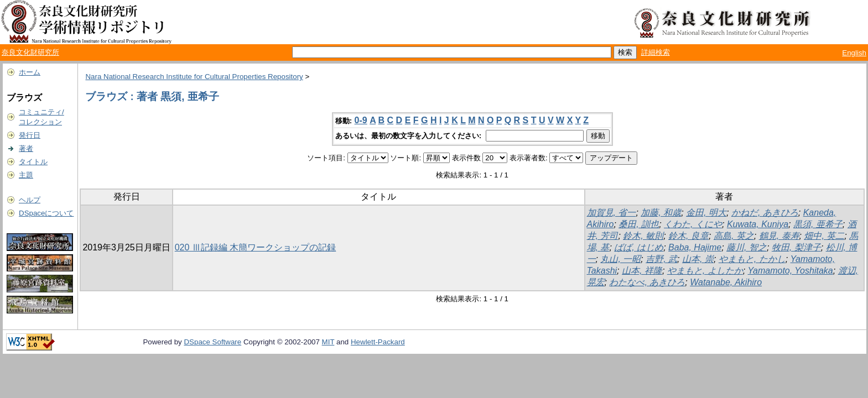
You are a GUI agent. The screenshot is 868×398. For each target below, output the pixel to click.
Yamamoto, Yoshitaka (791, 271)
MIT (328, 342)
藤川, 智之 (747, 247)
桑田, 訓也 (639, 224)
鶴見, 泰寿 (779, 236)
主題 (26, 175)
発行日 (30, 135)
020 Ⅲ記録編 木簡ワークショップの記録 (256, 247)
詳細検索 (656, 52)
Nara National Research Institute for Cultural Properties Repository (194, 77)
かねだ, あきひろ (765, 213)
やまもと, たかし (752, 259)
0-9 (361, 120)
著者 (26, 148)
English (854, 53)
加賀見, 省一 (612, 213)
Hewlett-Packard (378, 342)
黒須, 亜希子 (818, 224)
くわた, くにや (693, 224)
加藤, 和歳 (661, 213)
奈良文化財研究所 (30, 52)
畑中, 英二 (824, 236)
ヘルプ (30, 200)
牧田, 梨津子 (796, 247)
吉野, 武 (661, 259)
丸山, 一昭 (620, 259)
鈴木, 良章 (688, 236)
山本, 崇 (698, 259)
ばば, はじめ (639, 247)
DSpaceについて (46, 213)
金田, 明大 (706, 213)
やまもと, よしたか (705, 271)
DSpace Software (212, 342)
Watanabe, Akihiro (726, 282)
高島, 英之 (734, 236)
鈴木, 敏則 (643, 236)
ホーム (30, 72)
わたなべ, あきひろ (647, 282)
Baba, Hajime (695, 247)
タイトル (33, 162)
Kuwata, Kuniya (758, 224)
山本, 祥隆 (642, 271)
